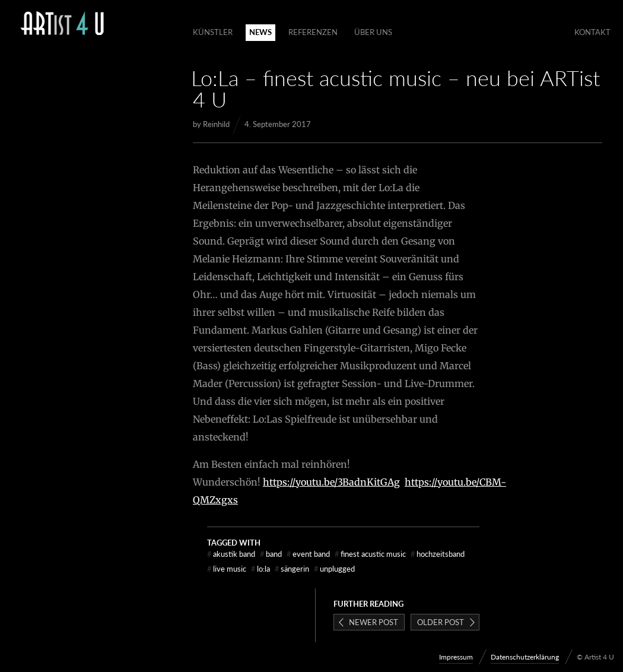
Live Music (227, 569)
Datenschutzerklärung (525, 657)
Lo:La (260, 569)
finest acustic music (370, 554)
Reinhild (216, 124)
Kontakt (592, 32)
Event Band (308, 554)
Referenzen (313, 32)
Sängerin (292, 569)
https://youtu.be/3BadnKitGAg (331, 482)
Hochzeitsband (438, 554)
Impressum (456, 657)
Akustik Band (231, 554)
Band (271, 554)
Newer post (374, 622)
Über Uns (373, 32)
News (260, 32)
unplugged (334, 569)
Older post (441, 622)
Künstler (213, 32)
